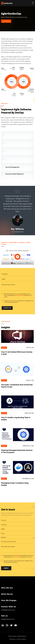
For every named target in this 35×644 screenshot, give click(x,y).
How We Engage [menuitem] (9, 600)
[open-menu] (33, 3)
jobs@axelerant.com (8, 619)
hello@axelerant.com (8, 610)
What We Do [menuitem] (7, 594)
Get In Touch (6, 21)
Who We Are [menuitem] (7, 588)
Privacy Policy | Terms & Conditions (17, 639)
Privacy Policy (19, 295)
